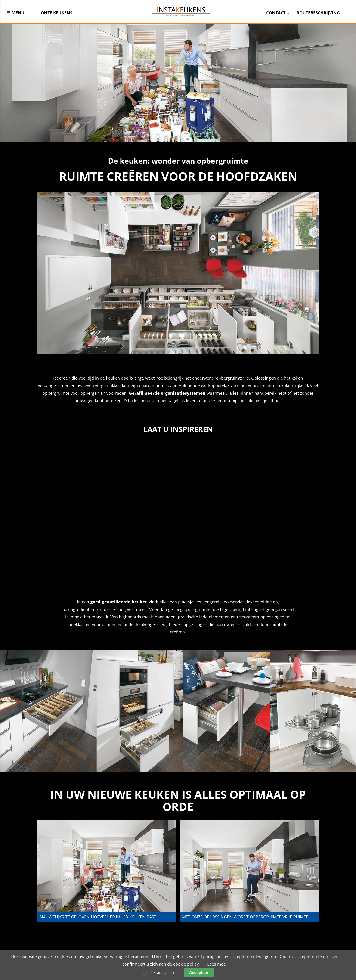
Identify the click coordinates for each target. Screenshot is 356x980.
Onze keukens (57, 13)
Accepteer (199, 972)
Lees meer (217, 964)
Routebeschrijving (318, 13)
